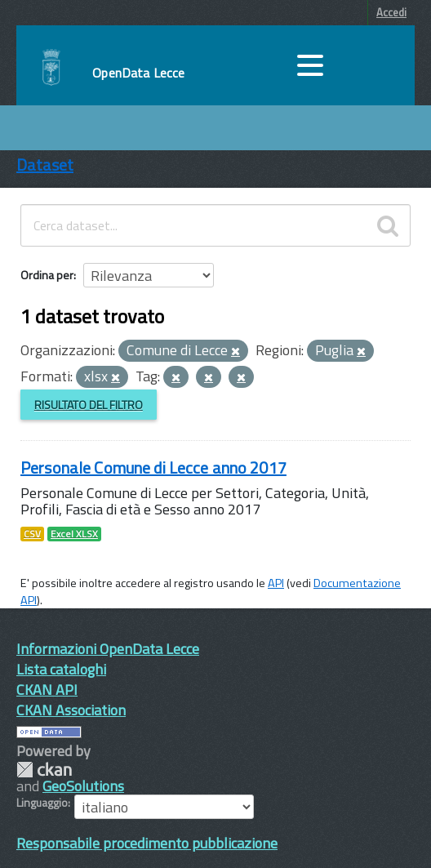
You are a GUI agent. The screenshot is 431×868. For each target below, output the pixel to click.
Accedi (391, 12)
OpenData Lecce (138, 73)
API (276, 583)
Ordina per (47, 275)
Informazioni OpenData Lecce (108, 649)
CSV (32, 534)
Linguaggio (42, 803)
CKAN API (47, 690)
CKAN (44, 770)
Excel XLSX (74, 534)
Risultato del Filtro (89, 405)
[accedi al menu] (310, 65)
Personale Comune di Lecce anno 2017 (153, 467)
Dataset (45, 165)
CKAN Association (71, 710)
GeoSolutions (83, 786)
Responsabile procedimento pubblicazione (147, 843)
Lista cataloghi (61, 669)
